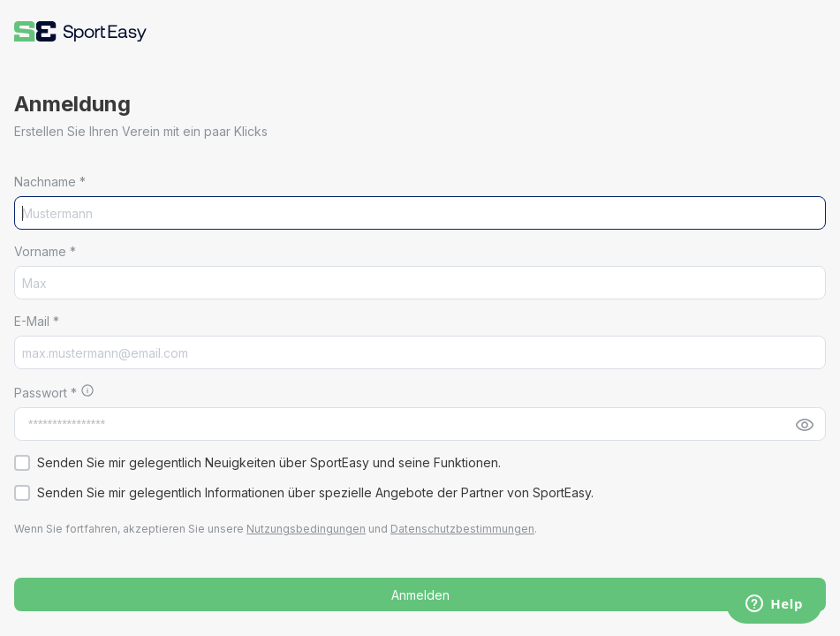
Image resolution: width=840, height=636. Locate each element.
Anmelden (420, 595)
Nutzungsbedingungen (306, 529)
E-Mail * (37, 321)
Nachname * (50, 182)
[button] (80, 31)
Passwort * (47, 393)
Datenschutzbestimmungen (462, 529)
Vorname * (45, 251)
